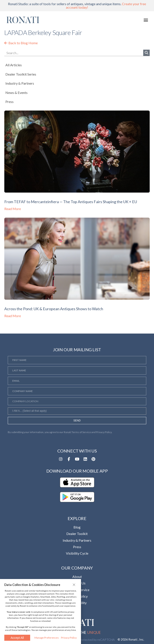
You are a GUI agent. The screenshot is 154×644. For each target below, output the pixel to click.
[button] (75, 585)
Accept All (17, 638)
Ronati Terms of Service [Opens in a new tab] (77, 432)
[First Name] (77, 360)
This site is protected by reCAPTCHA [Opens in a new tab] (89, 640)
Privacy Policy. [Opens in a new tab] (104, 432)
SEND (77, 421)
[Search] (146, 53)
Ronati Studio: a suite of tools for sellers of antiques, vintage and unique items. (77, 6)
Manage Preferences (47, 638)
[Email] (77, 381)
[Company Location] (77, 401)
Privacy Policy (69, 638)
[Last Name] (77, 370)
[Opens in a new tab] (61, 459)
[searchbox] (77, 411)
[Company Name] (77, 391)
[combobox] (77, 411)
